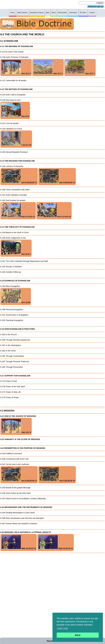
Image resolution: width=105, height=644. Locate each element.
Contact (92, 12)
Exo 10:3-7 (16, 248)
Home (13, 12)
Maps (48, 12)
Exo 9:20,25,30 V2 (57, 176)
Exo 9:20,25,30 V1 (19, 176)
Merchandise (62, 12)
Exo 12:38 (16, 296)
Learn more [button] (62, 628)
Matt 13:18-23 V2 (56, 542)
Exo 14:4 (15, 110)
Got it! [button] (78, 635)
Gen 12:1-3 (16, 426)
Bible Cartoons (23, 12)
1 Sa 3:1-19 (16, 139)
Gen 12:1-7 (16, 67)
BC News (83, 12)
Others (54, 12)
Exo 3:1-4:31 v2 (54, 210)
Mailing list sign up (96, 7)
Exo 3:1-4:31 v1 (18, 210)
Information (73, 12)
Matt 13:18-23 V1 (19, 542)
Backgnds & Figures (37, 12)
